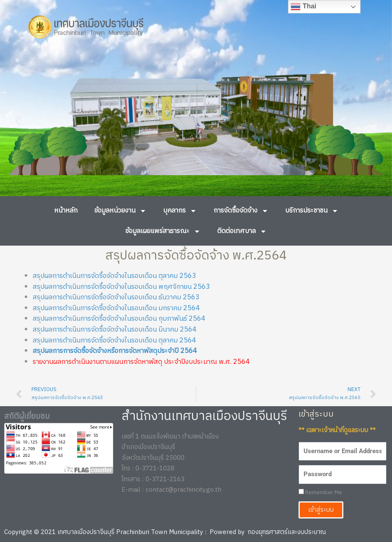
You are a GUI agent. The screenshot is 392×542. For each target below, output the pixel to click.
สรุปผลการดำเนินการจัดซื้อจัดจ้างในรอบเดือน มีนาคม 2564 (115, 330)
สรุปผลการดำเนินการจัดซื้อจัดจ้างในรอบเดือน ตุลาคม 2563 (114, 276)
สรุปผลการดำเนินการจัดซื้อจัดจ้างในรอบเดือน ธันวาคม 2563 (116, 297)
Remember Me (320, 493)
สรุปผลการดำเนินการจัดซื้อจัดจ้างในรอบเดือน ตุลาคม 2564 (114, 341)
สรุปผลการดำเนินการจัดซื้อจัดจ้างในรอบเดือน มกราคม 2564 (116, 308)
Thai (303, 7)
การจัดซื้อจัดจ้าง (241, 211)
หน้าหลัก (66, 211)
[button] (18, 121)
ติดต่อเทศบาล (242, 231)
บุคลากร (180, 211)
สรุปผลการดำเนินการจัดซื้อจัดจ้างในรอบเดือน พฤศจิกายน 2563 (121, 287)
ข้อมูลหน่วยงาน (120, 211)
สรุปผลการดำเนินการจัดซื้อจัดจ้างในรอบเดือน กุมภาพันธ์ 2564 (119, 319)
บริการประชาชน (312, 211)
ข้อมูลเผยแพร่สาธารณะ (163, 231)
